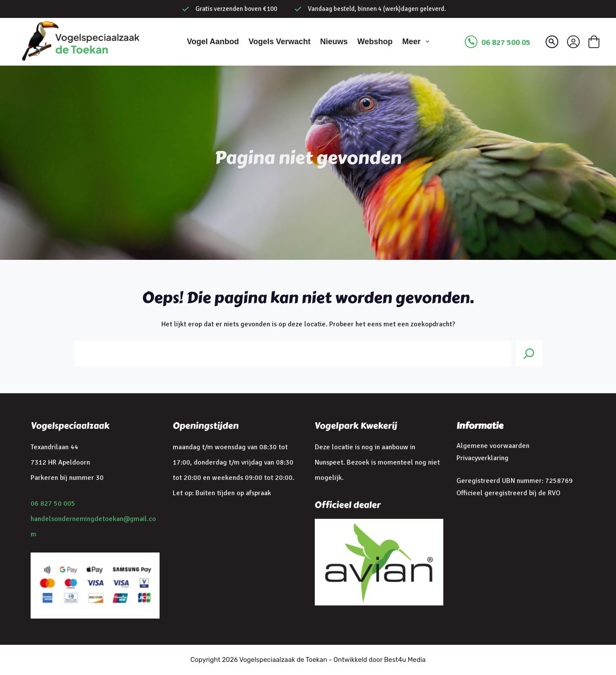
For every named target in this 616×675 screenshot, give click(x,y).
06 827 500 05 (506, 42)
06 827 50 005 (53, 504)
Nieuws (334, 42)
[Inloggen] (573, 42)
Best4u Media (405, 660)
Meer (418, 42)
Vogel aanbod (213, 42)
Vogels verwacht (279, 42)
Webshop (375, 42)
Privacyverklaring (482, 458)
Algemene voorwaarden (493, 446)
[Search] (529, 353)
